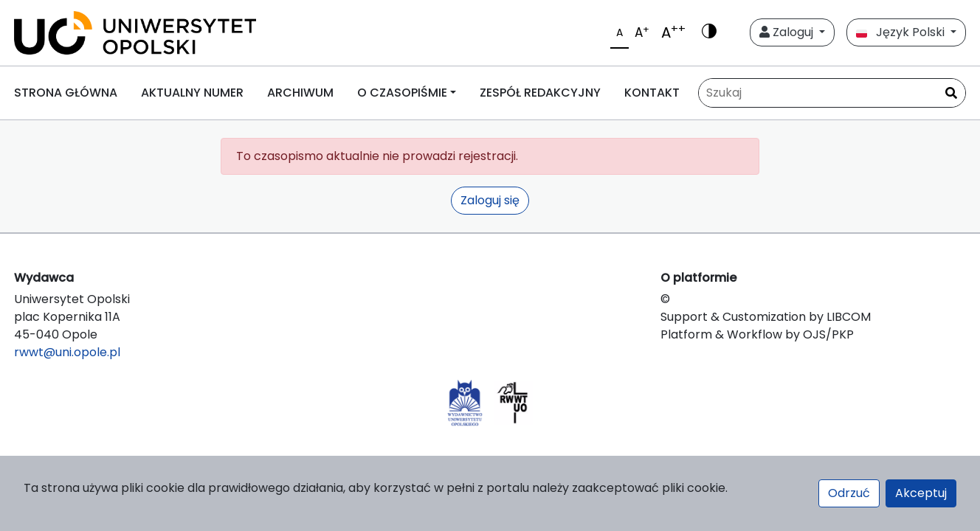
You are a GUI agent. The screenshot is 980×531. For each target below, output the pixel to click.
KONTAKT (652, 93)
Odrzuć (849, 493)
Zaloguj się (490, 200)
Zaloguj (788, 32)
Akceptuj (921, 493)
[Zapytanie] (832, 93)
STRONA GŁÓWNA (66, 93)
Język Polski (902, 32)
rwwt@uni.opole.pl (67, 352)
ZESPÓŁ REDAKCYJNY (540, 93)
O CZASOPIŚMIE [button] (402, 93)
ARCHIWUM (300, 93)
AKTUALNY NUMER (192, 93)
